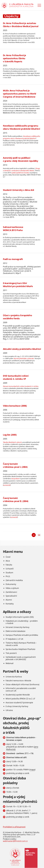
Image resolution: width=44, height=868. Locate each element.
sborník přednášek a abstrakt (24, 358)
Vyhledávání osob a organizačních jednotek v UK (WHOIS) (21, 658)
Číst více (22, 35)
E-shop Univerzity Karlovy (17, 706)
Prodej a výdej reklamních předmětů (20, 799)
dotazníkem (15, 479)
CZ (34, 535)
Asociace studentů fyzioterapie (19, 703)
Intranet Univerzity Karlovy (17, 627)
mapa (32, 770)
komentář (7, 485)
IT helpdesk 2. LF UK (14, 639)
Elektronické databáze (15, 631)
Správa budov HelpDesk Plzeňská (20, 649)
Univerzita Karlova (14, 677)
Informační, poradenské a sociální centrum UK (21, 689)
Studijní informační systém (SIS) (20, 617)
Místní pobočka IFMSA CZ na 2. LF (20, 699)
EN (39, 535)
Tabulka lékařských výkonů (12, 442)
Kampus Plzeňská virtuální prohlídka (22, 635)
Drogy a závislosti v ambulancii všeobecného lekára (21, 169)
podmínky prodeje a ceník (18, 773)
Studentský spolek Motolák (18, 695)
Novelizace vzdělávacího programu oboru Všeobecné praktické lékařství (22, 137)
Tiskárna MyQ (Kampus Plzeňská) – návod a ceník (21, 644)
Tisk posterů (11, 653)
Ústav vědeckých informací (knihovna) (22, 684)
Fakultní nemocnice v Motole (18, 681)
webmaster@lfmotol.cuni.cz (15, 841)
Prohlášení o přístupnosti (14, 827)
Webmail (10, 663)
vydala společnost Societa (20, 173)
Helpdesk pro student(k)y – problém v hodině (22, 622)
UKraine (9, 710)
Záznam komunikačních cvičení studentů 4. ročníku (21, 386)
